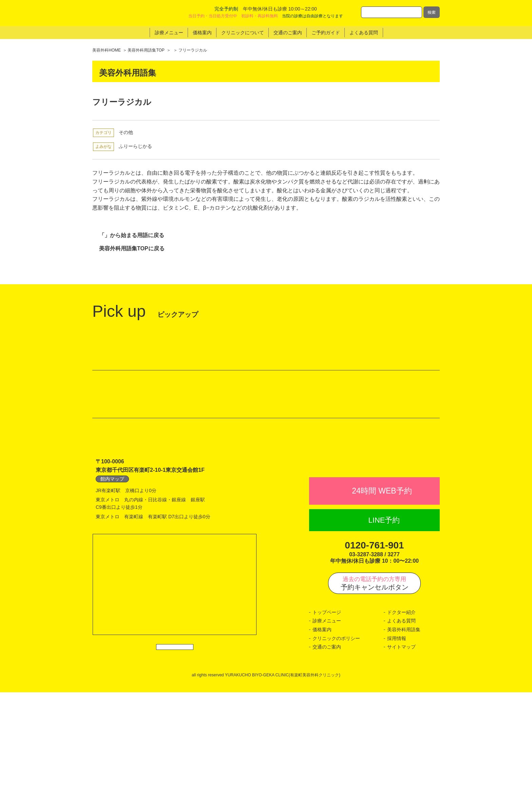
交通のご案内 (327, 747)
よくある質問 (401, 720)
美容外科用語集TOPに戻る (132, 248)
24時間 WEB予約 (382, 591)
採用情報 (397, 738)
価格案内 (322, 729)
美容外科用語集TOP (146, 50)
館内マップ (112, 563)
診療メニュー (327, 720)
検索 (432, 12)
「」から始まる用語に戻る (132, 235)
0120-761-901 (374, 645)
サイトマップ (401, 747)
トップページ (327, 712)
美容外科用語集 (404, 729)
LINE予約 (384, 620)
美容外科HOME (107, 50)
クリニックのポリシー (336, 738)
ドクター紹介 (401, 712)
